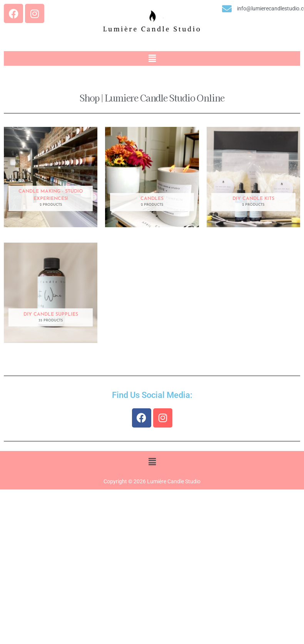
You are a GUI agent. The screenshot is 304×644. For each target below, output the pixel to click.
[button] (152, 58)
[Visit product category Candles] (152, 177)
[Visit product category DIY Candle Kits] (253, 177)
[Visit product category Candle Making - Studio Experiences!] (51, 177)
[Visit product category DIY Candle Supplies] (51, 293)
